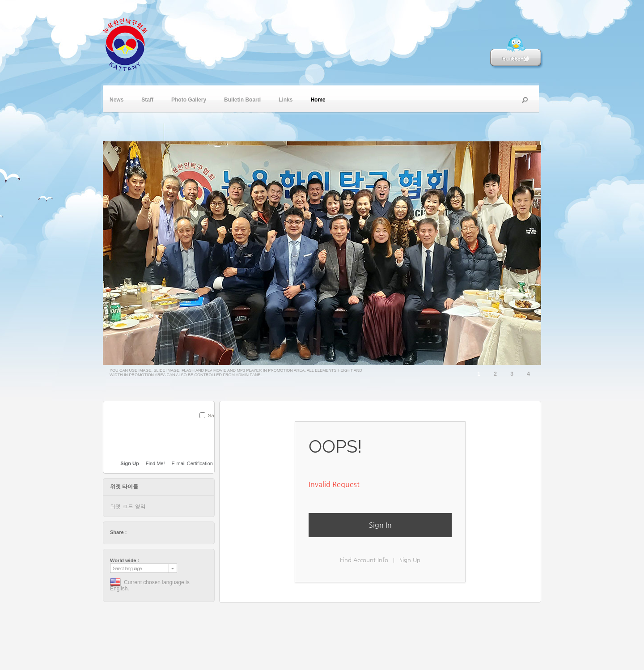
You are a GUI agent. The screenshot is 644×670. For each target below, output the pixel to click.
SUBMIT (209, 427)
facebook (142, 532)
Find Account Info (364, 560)
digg (159, 532)
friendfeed (176, 532)
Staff (147, 99)
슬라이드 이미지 (173, 132)
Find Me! (155, 463)
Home (318, 99)
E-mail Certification (192, 463)
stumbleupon (168, 532)
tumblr (185, 532)
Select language (127, 568)
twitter (134, 532)
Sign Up (410, 560)
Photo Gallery (189, 99)
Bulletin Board (242, 99)
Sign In (380, 525)
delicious (151, 532)
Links (286, 99)
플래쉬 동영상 (192, 132)
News (117, 99)
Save (214, 416)
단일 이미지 (155, 132)
